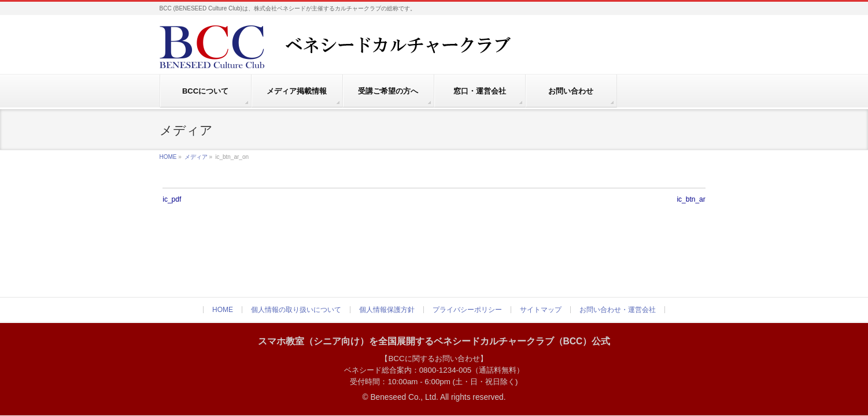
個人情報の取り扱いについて (296, 310)
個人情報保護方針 (387, 310)
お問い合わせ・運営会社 (618, 310)
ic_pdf (172, 199)
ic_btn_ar (691, 199)
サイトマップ (541, 310)
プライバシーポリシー (467, 310)
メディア (196, 157)
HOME (168, 157)
